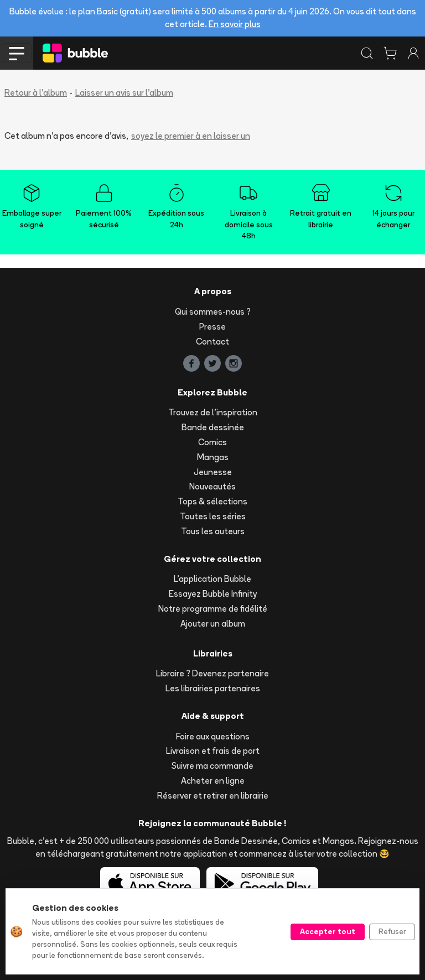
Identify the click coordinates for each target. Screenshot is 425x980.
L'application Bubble (212, 579)
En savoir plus (235, 24)
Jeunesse (213, 472)
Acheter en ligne (213, 781)
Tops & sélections (212, 501)
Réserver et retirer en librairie (213, 796)
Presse (212, 327)
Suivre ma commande (212, 766)
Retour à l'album (36, 93)
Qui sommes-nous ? (213, 312)
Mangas (213, 457)
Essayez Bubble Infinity (213, 594)
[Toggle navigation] (17, 53)
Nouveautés (212, 486)
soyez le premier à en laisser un (191, 136)
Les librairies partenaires (213, 688)
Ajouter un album (213, 624)
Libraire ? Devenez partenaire (212, 673)
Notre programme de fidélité (213, 609)
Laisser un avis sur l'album (124, 93)
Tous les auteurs (213, 531)
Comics (212, 442)
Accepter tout (328, 931)
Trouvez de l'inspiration (213, 412)
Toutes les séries (213, 516)
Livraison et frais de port (213, 751)
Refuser (392, 931)
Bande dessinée (213, 427)
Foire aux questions (213, 736)
